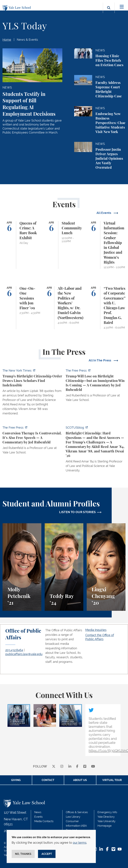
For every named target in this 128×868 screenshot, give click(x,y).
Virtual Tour (112, 780)
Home (7, 40)
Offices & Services (77, 812)
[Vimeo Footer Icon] (113, 849)
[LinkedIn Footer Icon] (101, 849)
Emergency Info (107, 812)
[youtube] (93, 767)
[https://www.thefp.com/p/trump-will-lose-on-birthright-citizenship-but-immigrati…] (96, 386)
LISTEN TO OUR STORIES (77, 512)
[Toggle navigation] (122, 7)
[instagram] (62, 767)
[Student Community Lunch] (64, 245)
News (38, 812)
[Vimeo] (85, 767)
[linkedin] (70, 767)
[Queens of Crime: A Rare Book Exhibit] (22, 245)
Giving (16, 780)
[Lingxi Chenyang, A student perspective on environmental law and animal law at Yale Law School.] (106, 567)
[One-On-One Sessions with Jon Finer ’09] (22, 308)
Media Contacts (44, 821)
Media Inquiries (96, 630)
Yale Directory (106, 817)
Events (38, 817)
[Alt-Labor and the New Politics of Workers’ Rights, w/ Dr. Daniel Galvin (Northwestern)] (64, 308)
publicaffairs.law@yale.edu (24, 654)
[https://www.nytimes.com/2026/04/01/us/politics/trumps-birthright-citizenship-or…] (32, 393)
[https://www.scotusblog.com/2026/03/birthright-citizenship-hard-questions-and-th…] (96, 450)
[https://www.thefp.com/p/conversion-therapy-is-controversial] (32, 441)
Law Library (73, 817)
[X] (54, 767)
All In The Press (100, 360)
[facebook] (77, 767)
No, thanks (23, 854)
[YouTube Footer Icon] (120, 849)
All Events (104, 213)
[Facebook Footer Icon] (107, 849)
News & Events (27, 40)
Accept (47, 854)
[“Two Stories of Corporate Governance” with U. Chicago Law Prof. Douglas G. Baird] (106, 308)
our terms (80, 843)
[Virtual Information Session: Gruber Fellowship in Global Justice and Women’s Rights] (106, 245)
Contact (48, 780)
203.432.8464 (14, 650)
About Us (80, 780)
